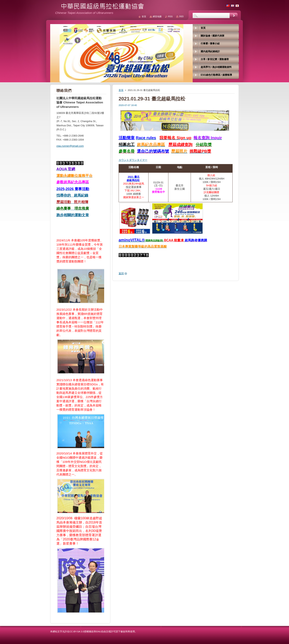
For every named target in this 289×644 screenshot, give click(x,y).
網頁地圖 (157, 16)
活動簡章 (127, 138)
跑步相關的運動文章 (73, 215)
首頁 (121, 90)
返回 (121, 273)
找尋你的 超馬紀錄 (72, 195)
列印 (181, 16)
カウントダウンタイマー (133, 160)
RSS (170, 16)
